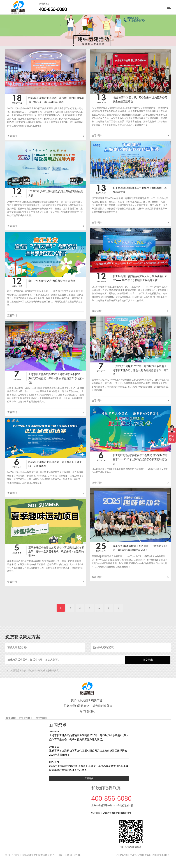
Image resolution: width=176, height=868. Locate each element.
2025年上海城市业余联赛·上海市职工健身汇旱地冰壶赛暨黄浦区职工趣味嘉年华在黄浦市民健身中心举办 (89, 766)
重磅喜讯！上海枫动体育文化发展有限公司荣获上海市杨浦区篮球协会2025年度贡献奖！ (89, 751)
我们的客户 (26, 718)
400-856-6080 (53, 9)
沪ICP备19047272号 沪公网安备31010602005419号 (143, 855)
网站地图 (41, 718)
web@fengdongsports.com (117, 813)
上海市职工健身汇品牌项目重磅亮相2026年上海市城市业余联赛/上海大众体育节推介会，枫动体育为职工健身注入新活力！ (89, 735)
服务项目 (11, 718)
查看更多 (89, 778)
